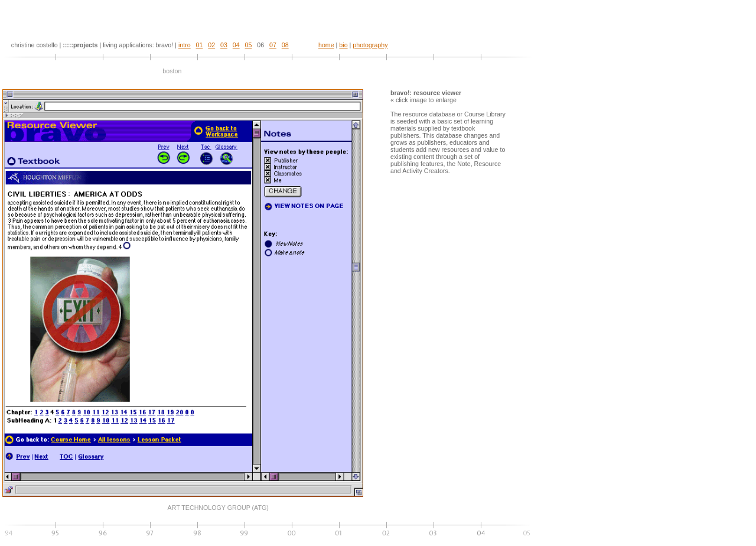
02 (211, 45)
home (326, 45)
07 (273, 45)
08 (285, 45)
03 (224, 45)
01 (200, 45)
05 (249, 45)
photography (370, 45)
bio (343, 45)
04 (236, 45)
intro (185, 45)
